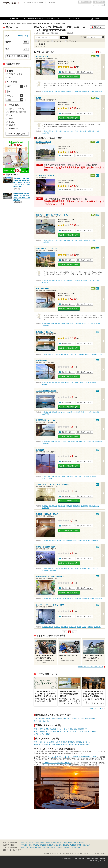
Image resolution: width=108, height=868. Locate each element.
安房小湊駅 (99, 92)
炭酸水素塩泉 (39, 745)
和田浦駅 (45, 384)
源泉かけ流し (14, 129)
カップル (52, 731)
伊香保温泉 (58, 845)
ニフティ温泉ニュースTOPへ (94, 708)
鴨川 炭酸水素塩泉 (47, 131)
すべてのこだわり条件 (17, 134)
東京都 (53, 842)
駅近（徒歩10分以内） (81, 729)
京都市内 (66, 847)
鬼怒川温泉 (86, 845)
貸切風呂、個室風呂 (75, 742)
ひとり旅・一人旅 (83, 731)
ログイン (96, 5)
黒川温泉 (73, 845)
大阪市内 (59, 847)
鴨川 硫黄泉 (67, 240)
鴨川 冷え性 (62, 280)
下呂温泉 (50, 845)
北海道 (64, 842)
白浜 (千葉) (38, 721)
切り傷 (59, 731)
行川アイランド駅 (94, 280)
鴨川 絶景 (69, 280)
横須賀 (32, 847)
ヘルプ (92, 853)
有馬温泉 (36, 845)
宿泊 (36, 729)
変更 (26, 42)
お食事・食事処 (43, 729)
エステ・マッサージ (69, 731)
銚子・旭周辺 (72, 718)
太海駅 (92, 92)
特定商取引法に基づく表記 (84, 859)
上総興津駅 (45, 326)
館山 (44, 721)
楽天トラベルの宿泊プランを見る (69, 77)
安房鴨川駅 (78, 92)
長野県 (70, 842)
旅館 (87, 745)
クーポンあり (58, 41)
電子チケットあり (44, 41)
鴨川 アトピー (53, 92)
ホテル (65, 729)
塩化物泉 (93, 731)
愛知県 (76, 842)
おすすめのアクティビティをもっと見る (91, 667)
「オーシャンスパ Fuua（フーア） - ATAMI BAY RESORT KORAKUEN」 (72, 757)
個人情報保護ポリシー (68, 859)
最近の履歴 (99, 2)
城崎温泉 (43, 845)
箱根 (30, 845)
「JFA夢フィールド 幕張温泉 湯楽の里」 (57, 763)
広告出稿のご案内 (67, 853)
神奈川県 (24, 842)
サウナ (59, 729)
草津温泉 (24, 845)
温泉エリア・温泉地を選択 (17, 56)
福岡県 (81, 842)
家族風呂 (12, 125)
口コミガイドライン (81, 853)
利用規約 (96, 859)
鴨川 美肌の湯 (74, 131)
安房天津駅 (86, 92)
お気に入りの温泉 (85, 2)
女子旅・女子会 (39, 734)
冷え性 (70, 729)
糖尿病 (83, 745)
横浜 (23, 847)
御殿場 (53, 847)
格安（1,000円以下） (41, 731)
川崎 (27, 847)
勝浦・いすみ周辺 (91, 718)
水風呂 (48, 734)
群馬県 (48, 842)
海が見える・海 (49, 745)
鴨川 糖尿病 (62, 92)
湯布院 (79, 845)
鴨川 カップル (53, 383)
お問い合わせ (101, 853)
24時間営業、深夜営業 (17, 112)
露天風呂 (53, 729)
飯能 (48, 847)
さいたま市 (42, 847)
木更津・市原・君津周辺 (54, 718)
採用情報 (102, 859)
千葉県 (36, 842)
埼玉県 (31, 842)
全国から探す (23, 36)
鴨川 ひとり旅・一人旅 (72, 383)
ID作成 (103, 5)
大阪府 (59, 842)
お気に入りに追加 (85, 72)
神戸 (79, 847)
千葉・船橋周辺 (39, 718)
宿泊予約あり (71, 41)
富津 (65, 718)
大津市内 (73, 847)
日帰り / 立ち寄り (15, 74)
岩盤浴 (11, 119)
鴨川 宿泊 (45, 92)
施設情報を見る (67, 72)
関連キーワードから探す (12, 850)
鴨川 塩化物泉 (58, 131)
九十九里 (81, 718)
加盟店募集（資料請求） (52, 853)
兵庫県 (42, 842)
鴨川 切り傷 (70, 92)
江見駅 (93, 240)
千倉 (48, 721)
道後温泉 (66, 845)
